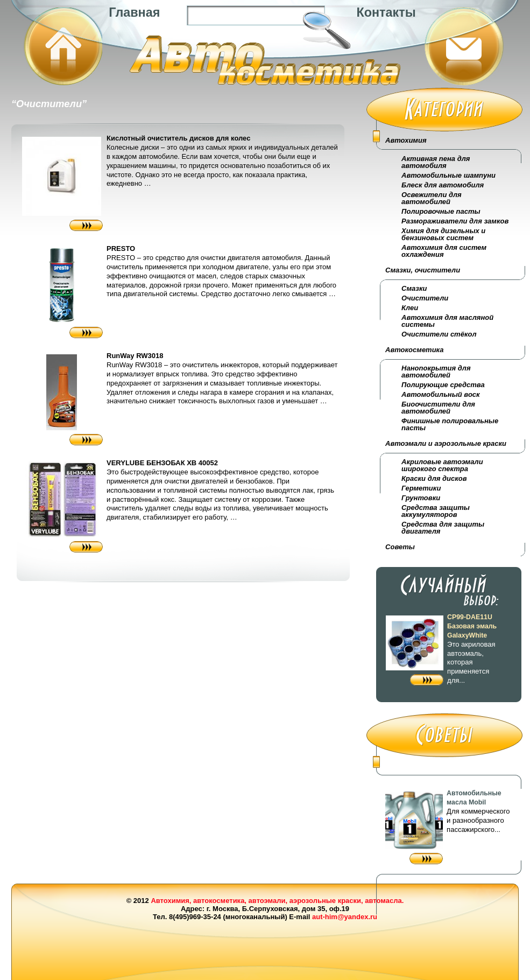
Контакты (386, 12)
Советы (400, 547)
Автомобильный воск (441, 394)
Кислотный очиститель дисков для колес (178, 138)
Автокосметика (414, 350)
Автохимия (406, 140)
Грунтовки (421, 498)
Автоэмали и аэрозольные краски (446, 443)
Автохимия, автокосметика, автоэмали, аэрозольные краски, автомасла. (277, 901)
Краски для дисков (434, 478)
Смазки (414, 288)
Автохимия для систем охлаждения (444, 251)
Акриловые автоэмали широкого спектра (442, 465)
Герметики (421, 488)
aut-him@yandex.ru (345, 917)
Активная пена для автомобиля (436, 162)
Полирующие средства (443, 385)
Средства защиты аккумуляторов (436, 511)
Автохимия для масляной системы (447, 321)
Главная (134, 12)
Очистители (425, 298)
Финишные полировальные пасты (450, 424)
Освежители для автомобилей (432, 198)
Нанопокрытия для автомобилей (436, 372)
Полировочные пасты (441, 211)
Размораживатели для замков (455, 221)
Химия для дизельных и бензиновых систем (443, 234)
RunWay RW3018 (135, 356)
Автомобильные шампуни (448, 175)
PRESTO (121, 248)
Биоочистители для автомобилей (438, 408)
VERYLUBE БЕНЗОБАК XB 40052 (162, 463)
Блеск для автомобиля (443, 185)
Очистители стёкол (439, 334)
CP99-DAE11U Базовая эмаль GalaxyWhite (472, 626)
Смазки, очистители (423, 270)
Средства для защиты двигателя (443, 528)
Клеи (410, 308)
